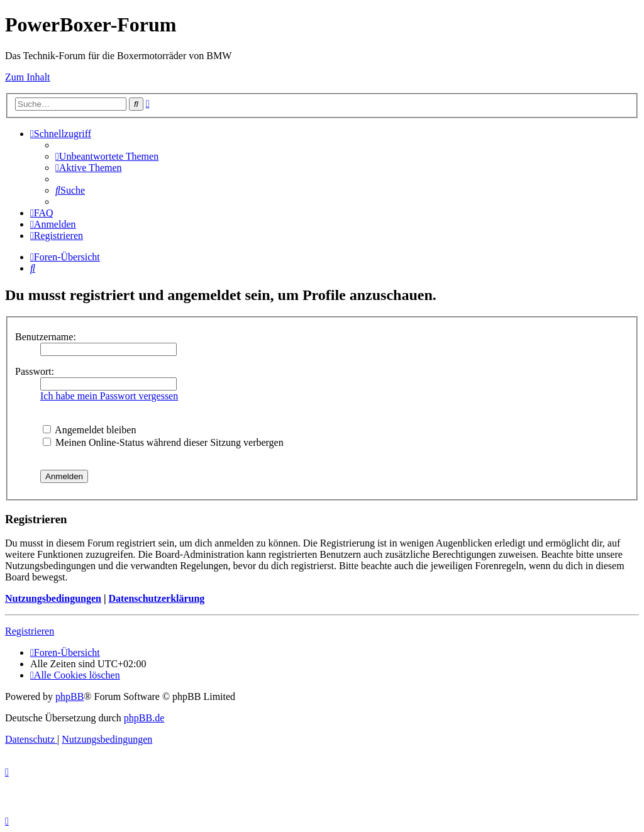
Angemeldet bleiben (89, 430)
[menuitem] (107, 156)
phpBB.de (144, 718)
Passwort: (35, 371)
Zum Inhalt (28, 77)
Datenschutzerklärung (156, 598)
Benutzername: (46, 337)
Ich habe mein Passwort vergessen (109, 396)
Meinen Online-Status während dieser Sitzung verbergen (163, 442)
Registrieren (30, 631)
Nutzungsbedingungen (53, 598)
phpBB (69, 696)
